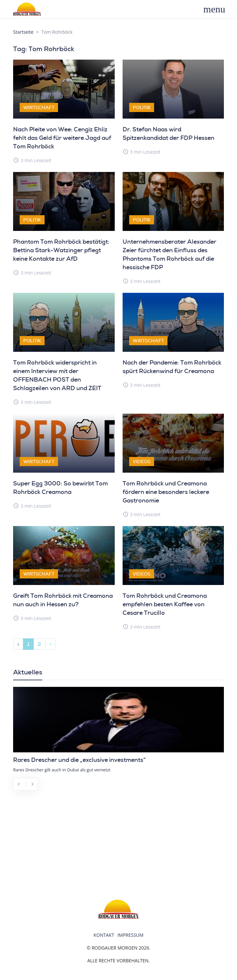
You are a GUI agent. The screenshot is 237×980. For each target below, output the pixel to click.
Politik (142, 107)
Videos (142, 462)
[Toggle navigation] (218, 9)
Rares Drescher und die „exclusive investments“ (79, 760)
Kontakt (104, 935)
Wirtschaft (39, 107)
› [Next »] (50, 644)
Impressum (130, 935)
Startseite (23, 32)
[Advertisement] (118, 844)
